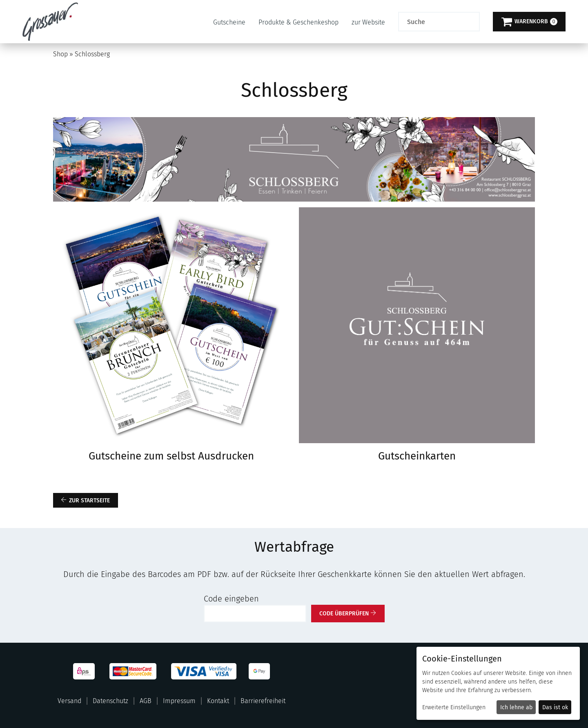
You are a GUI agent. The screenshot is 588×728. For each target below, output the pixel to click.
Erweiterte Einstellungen (454, 707)
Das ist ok (555, 707)
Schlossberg (92, 54)
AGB (146, 701)
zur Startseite (89, 500)
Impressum (179, 701)
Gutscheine (229, 22)
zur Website (368, 22)
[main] (294, 333)
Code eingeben (231, 599)
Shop (60, 54)
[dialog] (498, 683)
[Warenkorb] (529, 22)
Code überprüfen (344, 614)
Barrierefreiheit (263, 701)
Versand (69, 701)
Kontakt (218, 701)
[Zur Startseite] (50, 22)
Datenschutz (110, 701)
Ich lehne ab (516, 707)
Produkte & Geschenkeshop (298, 22)
